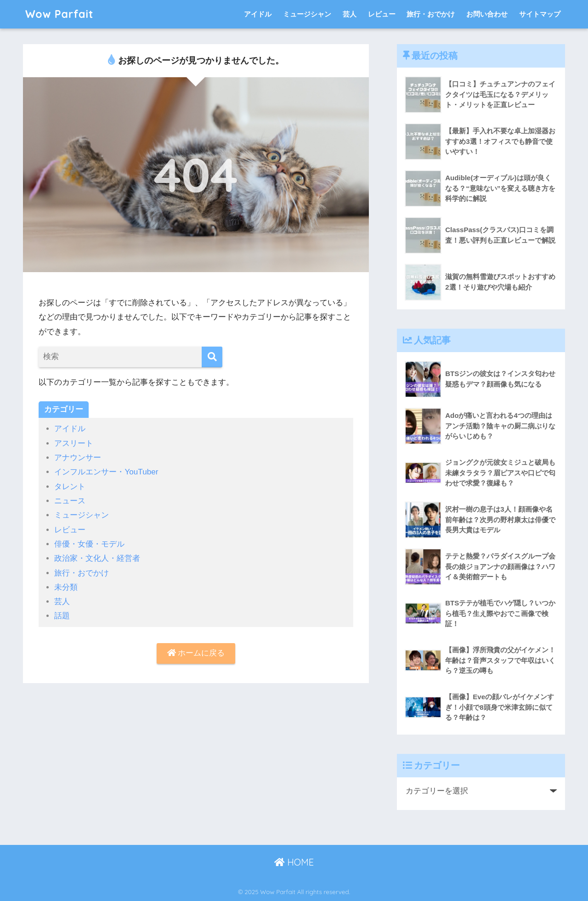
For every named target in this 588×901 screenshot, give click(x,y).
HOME (294, 862)
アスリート (74, 443)
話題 (62, 616)
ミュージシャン (307, 14)
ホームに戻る (196, 653)
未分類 (66, 587)
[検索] (212, 357)
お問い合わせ (487, 14)
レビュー (382, 14)
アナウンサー (78, 458)
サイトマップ (540, 14)
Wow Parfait (59, 14)
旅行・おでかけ (431, 14)
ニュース (70, 501)
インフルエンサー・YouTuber (106, 472)
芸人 (350, 14)
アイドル (258, 14)
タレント (70, 487)
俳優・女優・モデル (89, 544)
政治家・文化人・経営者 (97, 558)
